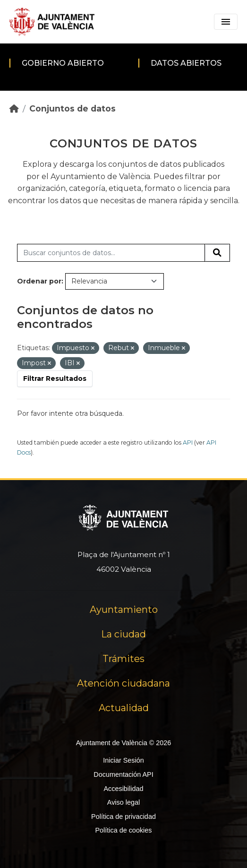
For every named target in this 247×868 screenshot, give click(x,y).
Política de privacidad (123, 816)
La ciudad (123, 634)
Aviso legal (123, 802)
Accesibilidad (123, 789)
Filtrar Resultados (55, 378)
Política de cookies (123, 830)
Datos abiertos (186, 63)
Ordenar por (39, 281)
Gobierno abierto (63, 63)
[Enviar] (217, 253)
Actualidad (124, 708)
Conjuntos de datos (72, 108)
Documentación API (123, 774)
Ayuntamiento (124, 610)
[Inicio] (14, 108)
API (188, 443)
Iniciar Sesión (123, 760)
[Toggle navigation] (226, 22)
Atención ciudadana (123, 683)
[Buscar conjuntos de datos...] (111, 253)
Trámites (123, 659)
